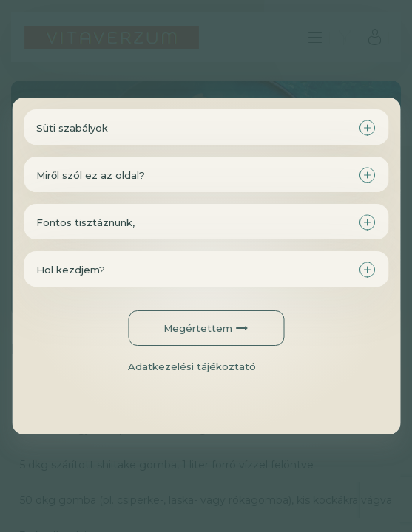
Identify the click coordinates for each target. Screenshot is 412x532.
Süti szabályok (72, 128)
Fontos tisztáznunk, (85, 222)
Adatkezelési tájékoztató (192, 366)
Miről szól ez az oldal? (91, 175)
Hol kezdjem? (71, 270)
